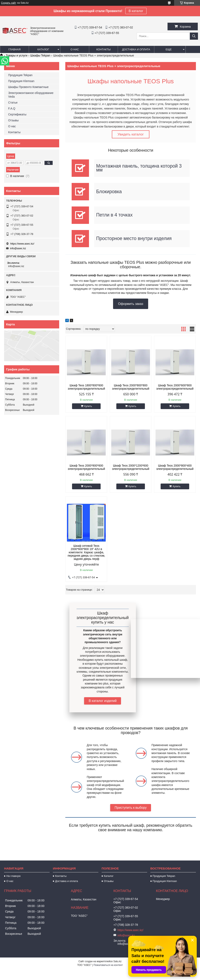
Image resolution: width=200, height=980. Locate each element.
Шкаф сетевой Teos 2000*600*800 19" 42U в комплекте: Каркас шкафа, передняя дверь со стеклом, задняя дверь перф (86, 553)
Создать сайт (9, 3)
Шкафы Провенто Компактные (28, 87)
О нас (75, 49)
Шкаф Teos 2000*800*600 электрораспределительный (86, 467)
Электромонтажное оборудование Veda (31, 95)
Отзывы (13, 120)
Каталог (43, 49)
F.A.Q (12, 108)
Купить (88, 406)
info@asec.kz (18, 248)
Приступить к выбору (131, 808)
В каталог (136, 11)
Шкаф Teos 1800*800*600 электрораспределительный (86, 387)
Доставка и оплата (136, 49)
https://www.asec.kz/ (22, 244)
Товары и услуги (17, 55)
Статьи (13, 103)
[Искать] (194, 36)
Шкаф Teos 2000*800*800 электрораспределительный (131, 387)
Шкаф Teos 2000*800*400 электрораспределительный (175, 467)
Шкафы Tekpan (40, 55)
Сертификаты (17, 114)
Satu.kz (117, 962)
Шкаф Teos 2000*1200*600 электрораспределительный (131, 467)
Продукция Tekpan (20, 75)
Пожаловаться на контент (108, 965)
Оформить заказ (131, 304)
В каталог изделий (103, 701)
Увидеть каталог (131, 134)
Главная (14, 49)
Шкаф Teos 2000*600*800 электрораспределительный (175, 387)
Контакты (103, 49)
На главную (13, 876)
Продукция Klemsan (21, 81)
